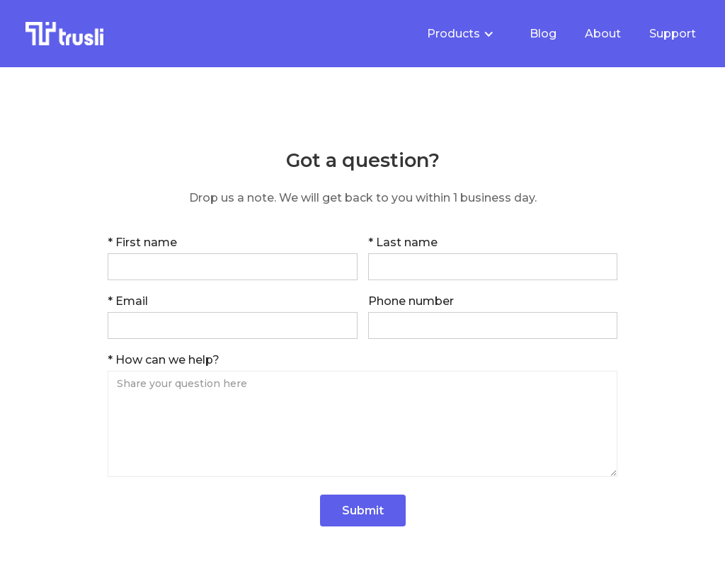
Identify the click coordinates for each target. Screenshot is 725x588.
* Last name (403, 242)
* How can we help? (164, 360)
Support (673, 34)
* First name (142, 242)
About (603, 34)
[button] (461, 34)
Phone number (411, 301)
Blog (543, 34)
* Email (128, 301)
